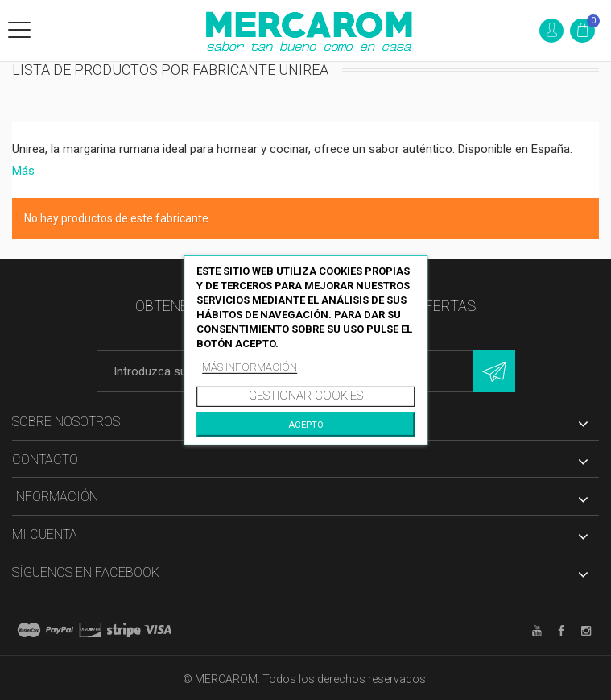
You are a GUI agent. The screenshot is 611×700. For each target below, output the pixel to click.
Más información (250, 366)
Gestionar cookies (306, 396)
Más (23, 171)
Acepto (306, 425)
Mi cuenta (45, 534)
